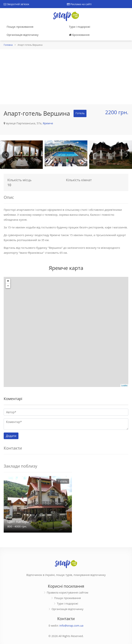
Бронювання (79, 35)
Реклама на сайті (79, 4)
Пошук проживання (20, 27)
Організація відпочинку (23, 35)
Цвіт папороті (20, 521)
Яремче (48, 123)
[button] (126, 155)
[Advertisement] (66, 77)
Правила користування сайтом (68, 592)
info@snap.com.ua (71, 625)
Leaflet (124, 386)
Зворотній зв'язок (16, 4)
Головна (8, 45)
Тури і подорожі (80, 27)
